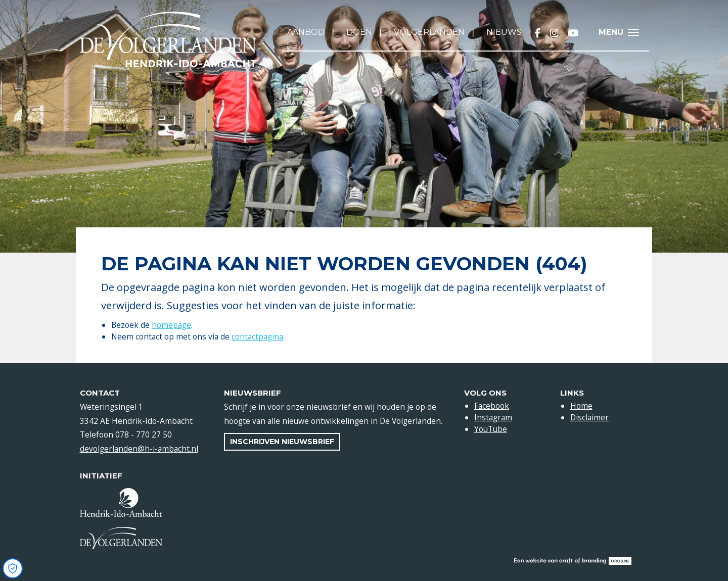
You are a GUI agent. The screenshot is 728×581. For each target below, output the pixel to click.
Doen (359, 32)
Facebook (492, 406)
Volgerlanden (429, 32)
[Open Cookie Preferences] (13, 568)
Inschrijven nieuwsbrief (282, 442)
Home (581, 406)
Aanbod (306, 32)
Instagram (493, 417)
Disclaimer (589, 417)
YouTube (491, 429)
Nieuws (504, 32)
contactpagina (257, 336)
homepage (171, 325)
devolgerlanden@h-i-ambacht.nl (139, 449)
